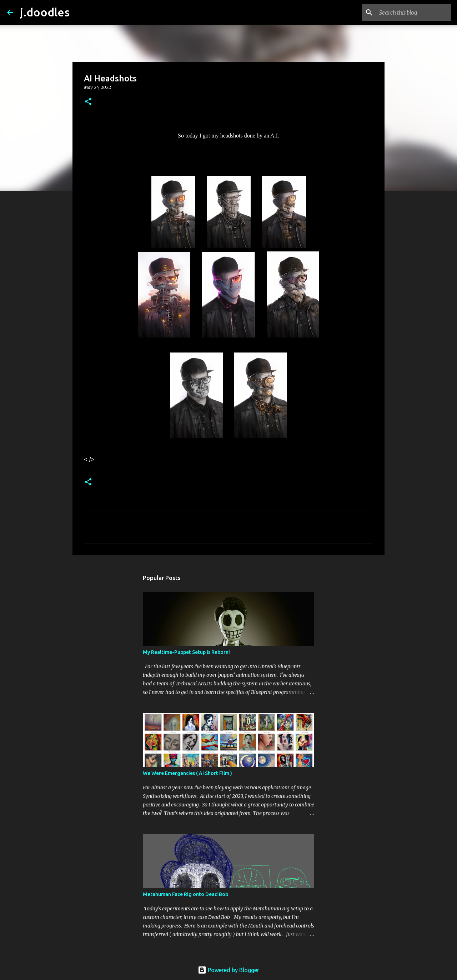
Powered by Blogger (228, 970)
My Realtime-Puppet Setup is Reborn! (186, 652)
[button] (88, 102)
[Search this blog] (414, 12)
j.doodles (45, 12)
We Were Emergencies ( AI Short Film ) (187, 773)
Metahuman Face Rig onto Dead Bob (185, 894)
